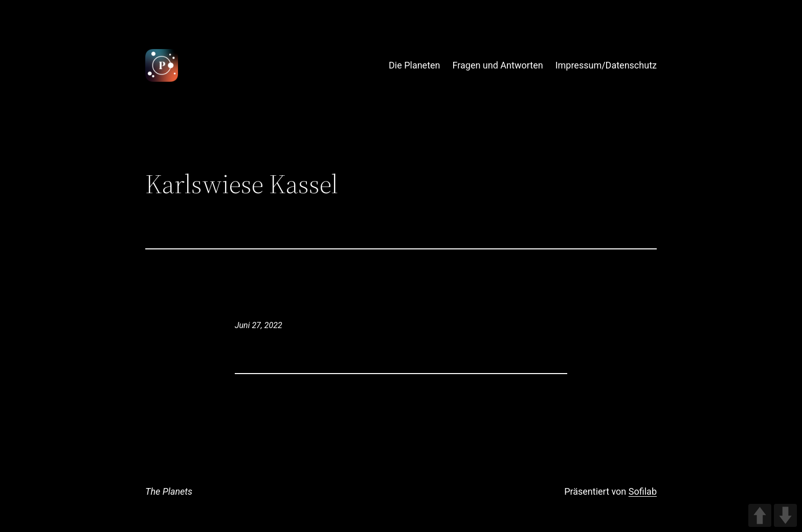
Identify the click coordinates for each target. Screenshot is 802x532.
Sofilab (643, 491)
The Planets (169, 491)
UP (760, 515)
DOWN (785, 515)
